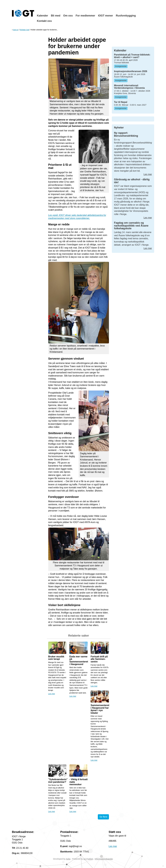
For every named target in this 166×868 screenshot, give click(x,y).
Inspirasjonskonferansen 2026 (131, 71)
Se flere (103, 817)
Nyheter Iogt (24, 30)
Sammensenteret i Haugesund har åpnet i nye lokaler (100, 709)
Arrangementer (121, 66)
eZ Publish (88, 859)
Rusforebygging (126, 16)
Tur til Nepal (121, 102)
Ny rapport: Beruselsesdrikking (126, 134)
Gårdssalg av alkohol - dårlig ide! (132, 181)
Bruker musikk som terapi (56, 658)
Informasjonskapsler (104, 859)
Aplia (68, 859)
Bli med (56, 16)
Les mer (52, 694)
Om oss (68, 16)
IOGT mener (106, 16)
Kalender (43, 16)
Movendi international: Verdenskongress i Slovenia (129, 87)
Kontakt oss (44, 21)
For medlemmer (85, 16)
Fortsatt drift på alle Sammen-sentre (99, 659)
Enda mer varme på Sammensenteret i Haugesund (79, 660)
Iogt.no (16, 30)
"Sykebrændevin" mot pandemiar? (58, 781)
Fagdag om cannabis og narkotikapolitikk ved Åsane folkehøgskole (131, 226)
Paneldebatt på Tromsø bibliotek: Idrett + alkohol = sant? (132, 56)
